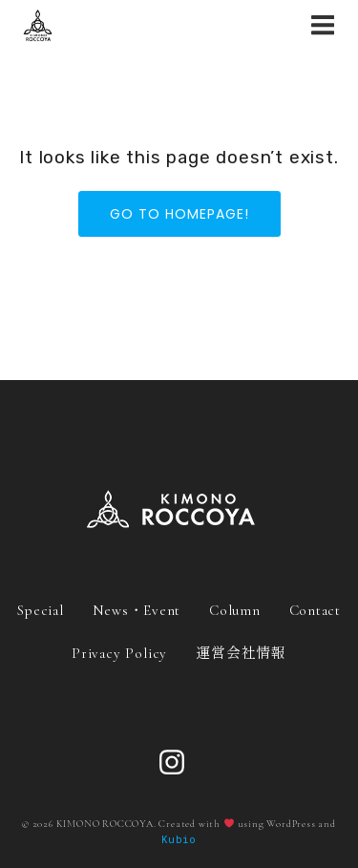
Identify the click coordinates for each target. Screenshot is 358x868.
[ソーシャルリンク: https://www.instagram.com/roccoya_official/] (179, 763)
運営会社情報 (241, 652)
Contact (315, 610)
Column (235, 610)
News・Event (137, 610)
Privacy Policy (119, 653)
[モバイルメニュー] (323, 26)
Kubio (179, 839)
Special (40, 610)
